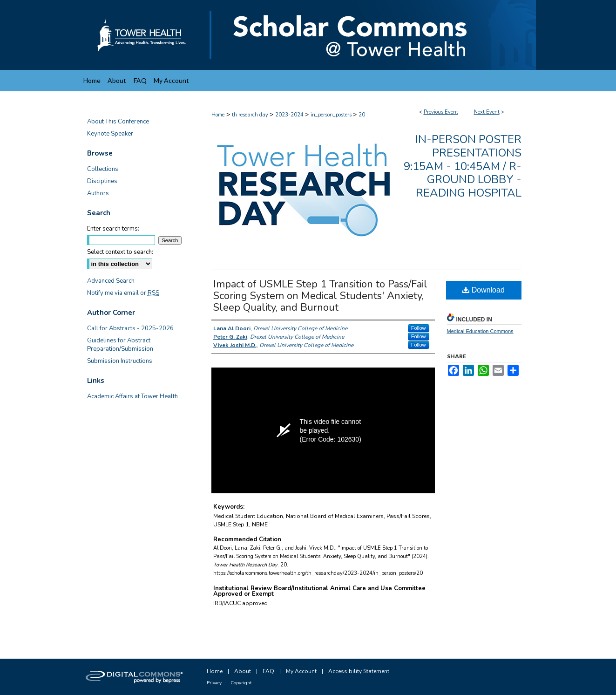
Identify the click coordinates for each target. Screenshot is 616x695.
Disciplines (102, 181)
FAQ (268, 671)
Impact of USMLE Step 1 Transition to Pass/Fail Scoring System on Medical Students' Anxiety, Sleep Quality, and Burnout (320, 296)
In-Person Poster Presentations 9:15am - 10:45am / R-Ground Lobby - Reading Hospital (463, 166)
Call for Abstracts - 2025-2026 (130, 328)
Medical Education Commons (480, 331)
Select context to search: (120, 252)
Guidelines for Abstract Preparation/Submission (120, 345)
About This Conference (118, 122)
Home (218, 115)
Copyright (241, 683)
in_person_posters (332, 115)
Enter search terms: (113, 229)
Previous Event (441, 112)
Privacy (214, 683)
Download (484, 290)
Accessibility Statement (359, 671)
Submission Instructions (120, 361)
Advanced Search (111, 281)
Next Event (487, 112)
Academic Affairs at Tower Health (132, 396)
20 (362, 115)
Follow (419, 328)
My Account (301, 671)
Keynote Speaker (110, 134)
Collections (103, 169)
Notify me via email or (123, 293)
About (243, 671)
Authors (98, 193)
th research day (251, 115)
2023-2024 (290, 115)
